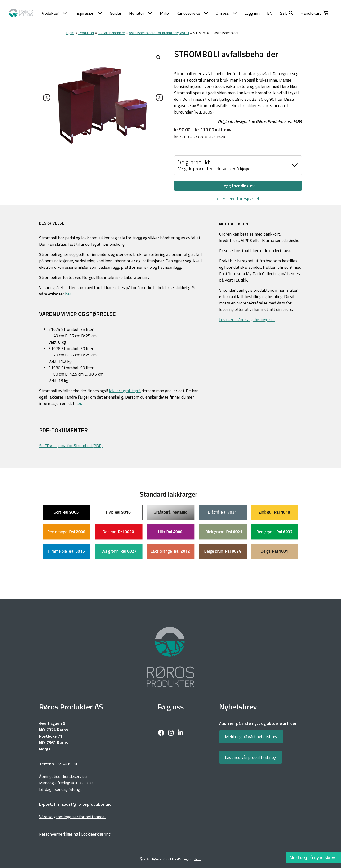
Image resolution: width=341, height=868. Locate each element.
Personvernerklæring (58, 834)
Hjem (70, 33)
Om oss (226, 13)
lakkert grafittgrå (125, 391)
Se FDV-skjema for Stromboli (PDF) (71, 446)
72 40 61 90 (67, 764)
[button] (287, 13)
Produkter (54, 13)
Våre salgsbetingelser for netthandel (72, 817)
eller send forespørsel (238, 198)
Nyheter (141, 13)
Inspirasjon (88, 13)
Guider (116, 13)
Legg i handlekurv (238, 186)
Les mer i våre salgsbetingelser (247, 320)
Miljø (164, 13)
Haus (198, 859)
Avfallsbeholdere (112, 33)
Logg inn (252, 13)
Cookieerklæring (96, 834)
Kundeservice (192, 13)
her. (68, 294)
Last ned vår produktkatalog (250, 757)
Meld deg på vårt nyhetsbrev (251, 737)
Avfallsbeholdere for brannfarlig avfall (159, 33)
